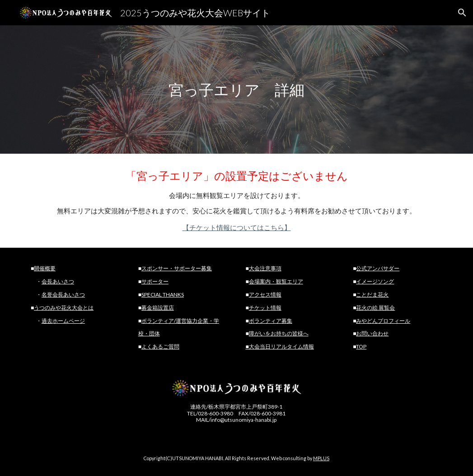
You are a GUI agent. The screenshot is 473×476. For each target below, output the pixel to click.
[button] (462, 13)
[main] (236, 90)
